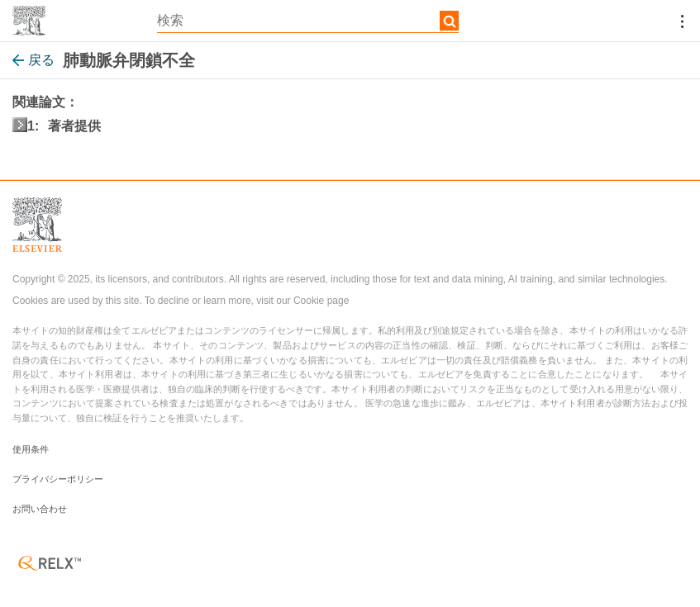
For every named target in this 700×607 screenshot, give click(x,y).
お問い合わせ (40, 509)
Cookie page (321, 301)
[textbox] (308, 21)
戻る (33, 60)
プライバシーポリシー (58, 479)
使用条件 (31, 449)
